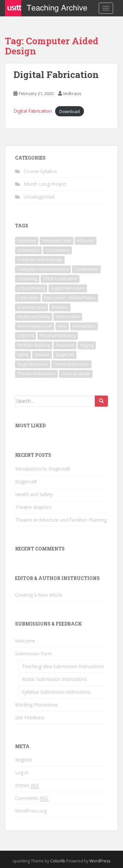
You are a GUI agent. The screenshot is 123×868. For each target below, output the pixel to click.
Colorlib (58, 861)
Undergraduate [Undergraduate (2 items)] (76, 374)
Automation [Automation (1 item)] (28, 250)
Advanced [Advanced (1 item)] (27, 241)
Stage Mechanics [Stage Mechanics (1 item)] (33, 364)
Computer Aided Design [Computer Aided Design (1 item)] (40, 260)
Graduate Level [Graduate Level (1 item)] (31, 307)
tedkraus (72, 93)
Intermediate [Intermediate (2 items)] (68, 317)
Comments (32, 798)
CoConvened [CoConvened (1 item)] (57, 250)
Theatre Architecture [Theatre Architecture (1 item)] (36, 374)
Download (70, 111)
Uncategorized (39, 197)
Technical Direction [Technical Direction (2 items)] (72, 364)
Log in (22, 772)
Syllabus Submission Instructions (56, 692)
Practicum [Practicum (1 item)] (65, 345)
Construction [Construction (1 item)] (86, 269)
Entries (27, 785)
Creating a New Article (39, 595)
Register (24, 760)
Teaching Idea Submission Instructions (63, 666)
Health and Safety (34, 494)
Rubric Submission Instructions (54, 679)
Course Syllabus (40, 171)
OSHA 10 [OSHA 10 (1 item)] (26, 336)
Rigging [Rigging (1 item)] (87, 345)
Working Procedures (37, 705)
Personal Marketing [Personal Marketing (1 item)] (58, 336)
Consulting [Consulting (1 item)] (27, 279)
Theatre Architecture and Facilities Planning (61, 520)
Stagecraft (26, 482)
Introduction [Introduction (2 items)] (84, 326)
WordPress (100, 861)
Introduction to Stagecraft (43, 469)
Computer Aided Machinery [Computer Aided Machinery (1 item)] (43, 269)
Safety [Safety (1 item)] (23, 355)
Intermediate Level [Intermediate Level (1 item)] (35, 326)
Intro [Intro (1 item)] (62, 326)
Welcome (25, 641)
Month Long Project (45, 184)
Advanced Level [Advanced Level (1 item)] (57, 241)
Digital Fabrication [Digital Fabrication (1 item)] (68, 288)
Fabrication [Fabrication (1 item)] (28, 298)
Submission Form (34, 654)
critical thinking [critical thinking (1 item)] (31, 288)
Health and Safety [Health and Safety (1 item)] (34, 317)
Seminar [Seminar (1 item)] (42, 355)
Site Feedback (30, 717)
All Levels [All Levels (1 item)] (86, 241)
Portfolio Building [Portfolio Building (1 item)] (34, 345)
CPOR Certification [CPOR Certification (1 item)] (60, 279)
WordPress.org (31, 811)
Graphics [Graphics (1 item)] (60, 307)
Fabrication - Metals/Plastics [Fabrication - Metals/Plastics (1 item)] (70, 298)
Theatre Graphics (33, 507)
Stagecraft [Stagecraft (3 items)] (65, 355)
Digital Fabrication (56, 75)
